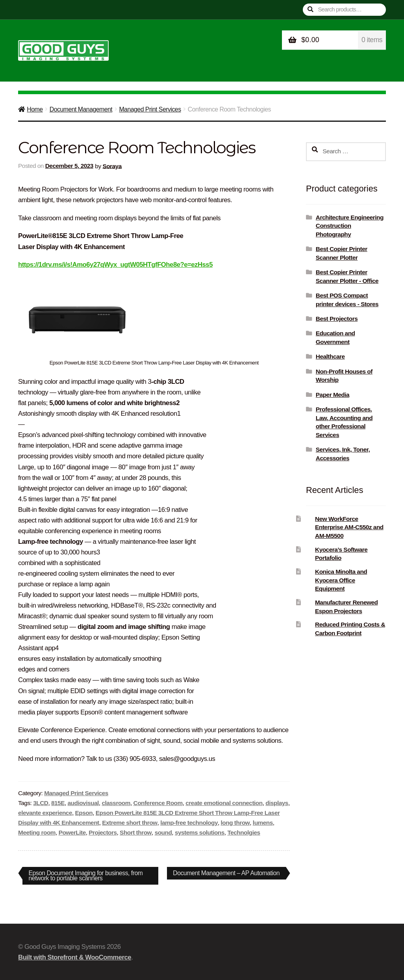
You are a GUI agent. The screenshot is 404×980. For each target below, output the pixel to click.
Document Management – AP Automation (226, 874)
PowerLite (72, 832)
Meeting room (37, 832)
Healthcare (330, 356)
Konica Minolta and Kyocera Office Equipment (341, 580)
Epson (84, 813)
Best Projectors (337, 319)
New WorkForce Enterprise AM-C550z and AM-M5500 (349, 527)
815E (58, 803)
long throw (235, 823)
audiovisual (83, 803)
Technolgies (244, 832)
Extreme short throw (130, 823)
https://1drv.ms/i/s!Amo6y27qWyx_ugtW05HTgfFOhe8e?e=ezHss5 (115, 265)
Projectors (103, 832)
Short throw (136, 832)
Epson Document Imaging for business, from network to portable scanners (86, 875)
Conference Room (158, 803)
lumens (263, 823)
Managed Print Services (150, 109)
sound (163, 832)
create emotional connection (224, 803)
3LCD (41, 803)
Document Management (81, 109)
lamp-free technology (189, 823)
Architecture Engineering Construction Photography (350, 226)
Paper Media (333, 395)
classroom (116, 803)
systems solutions (200, 832)
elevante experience (45, 813)
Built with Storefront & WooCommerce (75, 957)
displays (277, 803)
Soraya (112, 166)
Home (35, 109)
